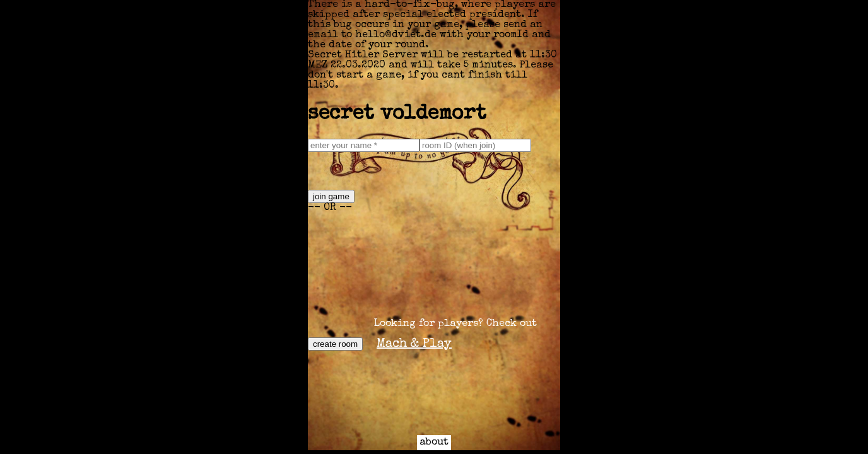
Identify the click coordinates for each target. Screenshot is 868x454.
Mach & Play (414, 344)
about (434, 443)
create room (335, 344)
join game (331, 196)
